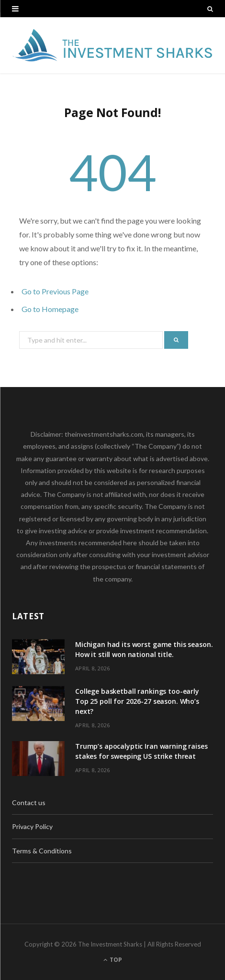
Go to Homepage (50, 309)
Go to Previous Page (55, 291)
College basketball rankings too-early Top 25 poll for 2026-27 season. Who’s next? (137, 701)
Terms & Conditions (42, 851)
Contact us (29, 802)
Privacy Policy (32, 826)
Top (113, 960)
